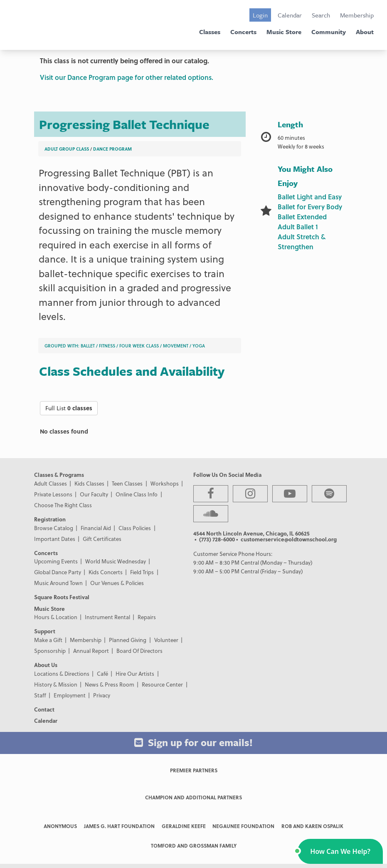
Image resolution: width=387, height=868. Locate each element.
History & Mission (56, 684)
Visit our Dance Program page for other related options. (127, 77)
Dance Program (112, 149)
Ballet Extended (302, 217)
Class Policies (135, 528)
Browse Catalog (54, 528)
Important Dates (55, 539)
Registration (50, 519)
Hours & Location (56, 617)
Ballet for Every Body (310, 207)
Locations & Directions (62, 673)
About (365, 32)
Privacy (102, 695)
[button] (340, 851)
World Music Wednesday (116, 561)
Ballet (88, 346)
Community (329, 32)
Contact (44, 709)
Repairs (147, 617)
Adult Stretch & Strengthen (302, 242)
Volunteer (166, 640)
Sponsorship (50, 651)
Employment (70, 695)
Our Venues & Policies (117, 583)
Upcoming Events (56, 561)
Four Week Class (139, 346)
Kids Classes (89, 483)
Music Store (284, 32)
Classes (210, 32)
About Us (46, 665)
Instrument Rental (107, 617)
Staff (40, 695)
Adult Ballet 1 (298, 227)
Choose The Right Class (63, 505)
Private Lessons (53, 494)
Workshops (165, 483)
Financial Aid (96, 528)
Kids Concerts (106, 572)
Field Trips (142, 572)
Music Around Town (58, 583)
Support (45, 631)
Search (321, 15)
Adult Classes (51, 483)
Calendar (290, 15)
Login (260, 15)
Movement (176, 346)
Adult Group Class (67, 149)
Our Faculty (94, 494)
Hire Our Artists (135, 673)
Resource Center (162, 684)
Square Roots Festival (62, 597)
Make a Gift (48, 640)
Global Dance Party (58, 572)
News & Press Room (110, 684)
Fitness (107, 346)
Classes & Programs (59, 475)
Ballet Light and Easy (310, 197)
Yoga (199, 346)
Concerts (243, 32)
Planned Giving (128, 640)
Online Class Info (137, 494)
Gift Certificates (102, 539)
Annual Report (91, 651)
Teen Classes (127, 483)
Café (102, 673)
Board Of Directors (139, 651)
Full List (69, 408)
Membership (357, 15)
